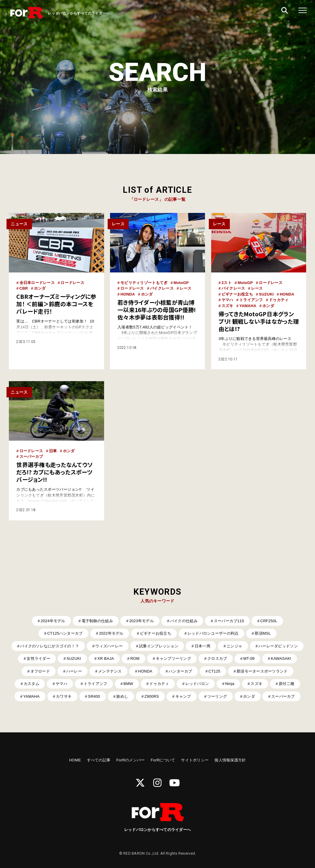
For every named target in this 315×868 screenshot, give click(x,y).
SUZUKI (266, 294)
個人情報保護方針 (230, 760)
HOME (75, 760)
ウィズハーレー (109, 646)
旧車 (53, 451)
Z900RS (152, 696)
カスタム (31, 684)
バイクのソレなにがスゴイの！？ (50, 646)
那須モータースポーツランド (262, 671)
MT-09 (249, 658)
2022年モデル (111, 633)
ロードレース (72, 283)
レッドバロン (197, 684)
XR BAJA (106, 658)
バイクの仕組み (184, 621)
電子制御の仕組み (97, 621)
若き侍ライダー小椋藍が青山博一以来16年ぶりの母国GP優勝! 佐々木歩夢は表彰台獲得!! (157, 310)
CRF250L (269, 621)
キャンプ (183, 696)
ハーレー (74, 671)
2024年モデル (53, 621)
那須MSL (263, 633)
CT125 (214, 671)
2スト (227, 283)
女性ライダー (38, 658)
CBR (24, 288)
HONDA (128, 294)
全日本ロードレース (37, 283)
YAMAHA (248, 306)
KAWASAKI (281, 658)
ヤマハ (227, 300)
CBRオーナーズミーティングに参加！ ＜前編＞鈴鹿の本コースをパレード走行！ (56, 304)
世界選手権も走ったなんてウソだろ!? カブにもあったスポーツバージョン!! (54, 472)
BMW (129, 684)
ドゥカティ (279, 300)
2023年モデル (142, 621)
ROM (135, 658)
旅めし (122, 696)
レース (185, 288)
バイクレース (162, 288)
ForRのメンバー (130, 760)
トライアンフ (251, 300)
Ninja (230, 684)
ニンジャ (234, 646)
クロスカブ (217, 658)
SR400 (94, 696)
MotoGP (181, 283)
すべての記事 (99, 760)
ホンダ (40, 288)
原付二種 (286, 684)
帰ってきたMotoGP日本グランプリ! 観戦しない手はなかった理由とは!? (259, 321)
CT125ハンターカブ (65, 633)
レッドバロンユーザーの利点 (213, 633)
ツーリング (217, 696)
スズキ (227, 306)
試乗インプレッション (159, 646)
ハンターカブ (180, 671)
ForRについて (163, 760)
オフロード (40, 671)
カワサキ (64, 696)
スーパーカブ (31, 457)
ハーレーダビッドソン (278, 646)
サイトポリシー (195, 760)
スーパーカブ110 (229, 621)
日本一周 (202, 646)
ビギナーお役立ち (237, 294)
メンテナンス (110, 671)
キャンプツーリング (173, 658)
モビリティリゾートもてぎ (144, 283)
